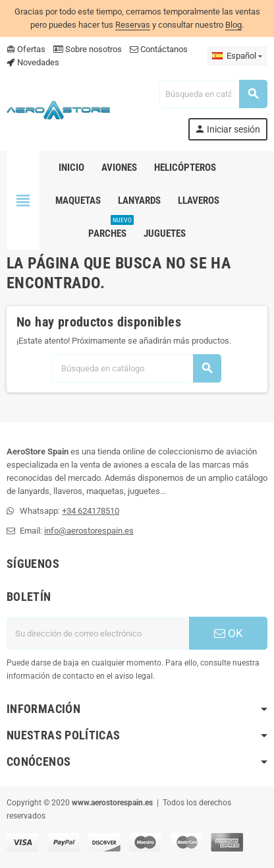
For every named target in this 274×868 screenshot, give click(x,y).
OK (229, 633)
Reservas (133, 25)
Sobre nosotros (88, 49)
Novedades (33, 62)
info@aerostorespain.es (89, 531)
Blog (233, 25)
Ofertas (26, 49)
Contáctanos (159, 49)
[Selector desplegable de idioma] (237, 56)
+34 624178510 (91, 511)
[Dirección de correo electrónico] (98, 633)
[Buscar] (213, 94)
